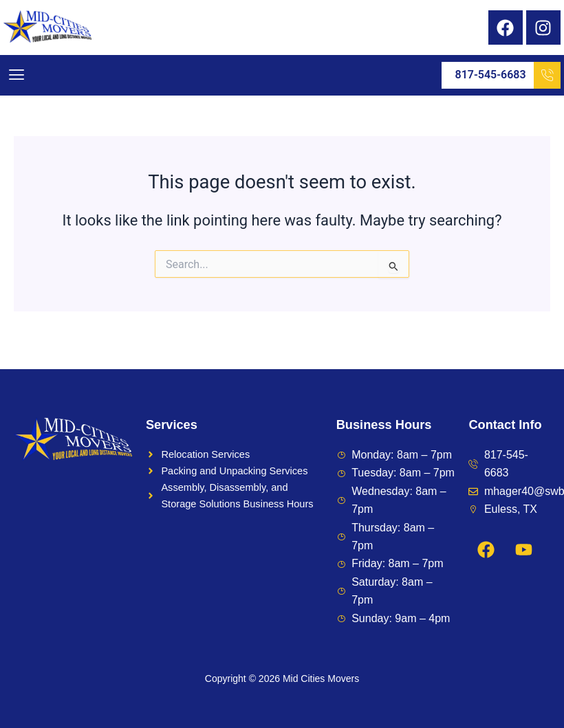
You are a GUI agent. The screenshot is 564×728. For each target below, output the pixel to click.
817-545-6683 (508, 75)
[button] (16, 75)
